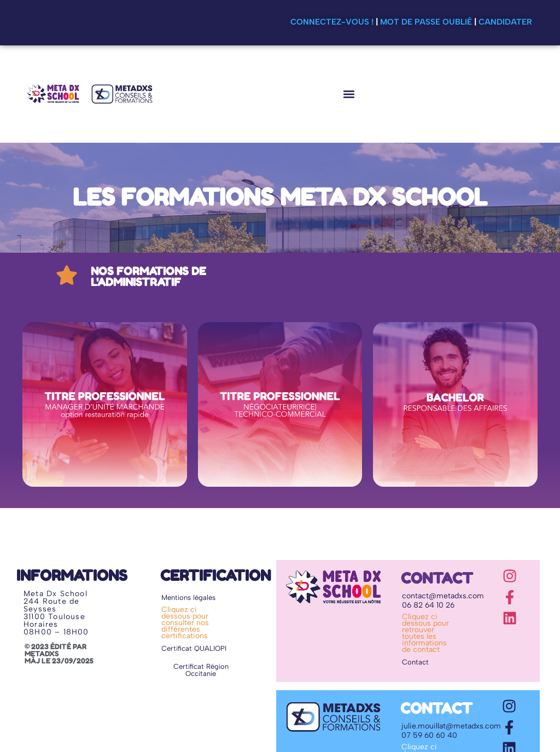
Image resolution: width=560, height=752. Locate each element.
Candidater (505, 22)
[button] (349, 94)
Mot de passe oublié (426, 22)
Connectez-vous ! (332, 22)
